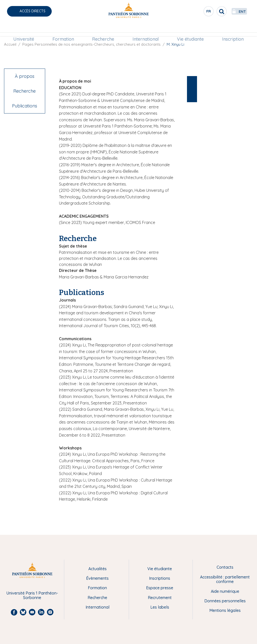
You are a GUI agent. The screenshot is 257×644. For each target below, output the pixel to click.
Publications (25, 106)
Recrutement (160, 598)
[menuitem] (27, 29)
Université (27, 29)
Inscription (230, 29)
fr (196, 12)
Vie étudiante (189, 29)
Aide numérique (225, 591)
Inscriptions (160, 578)
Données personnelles (225, 601)
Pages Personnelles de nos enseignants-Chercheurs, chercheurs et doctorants (91, 44)
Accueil (10, 44)
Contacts (225, 567)
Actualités (98, 569)
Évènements (97, 578)
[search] (208, 11)
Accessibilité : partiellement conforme (225, 579)
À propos (25, 76)
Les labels (160, 607)
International (145, 29)
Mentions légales (225, 610)
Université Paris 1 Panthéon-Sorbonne (32, 595)
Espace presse (160, 588)
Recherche (104, 29)
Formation (65, 29)
